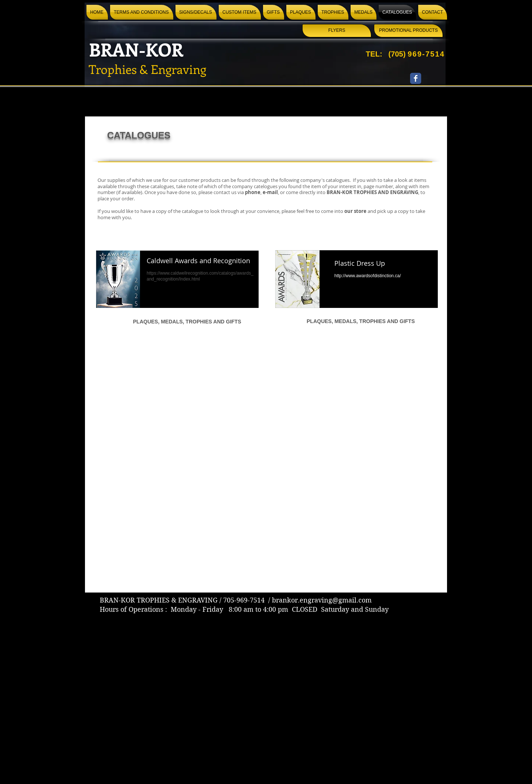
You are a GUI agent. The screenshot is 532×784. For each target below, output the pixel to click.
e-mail (270, 192)
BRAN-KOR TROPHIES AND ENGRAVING (372, 192)
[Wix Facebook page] (416, 78)
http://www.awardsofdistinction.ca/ (368, 276)
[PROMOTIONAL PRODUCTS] (408, 31)
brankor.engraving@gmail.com (322, 600)
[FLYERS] (337, 31)
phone (253, 192)
